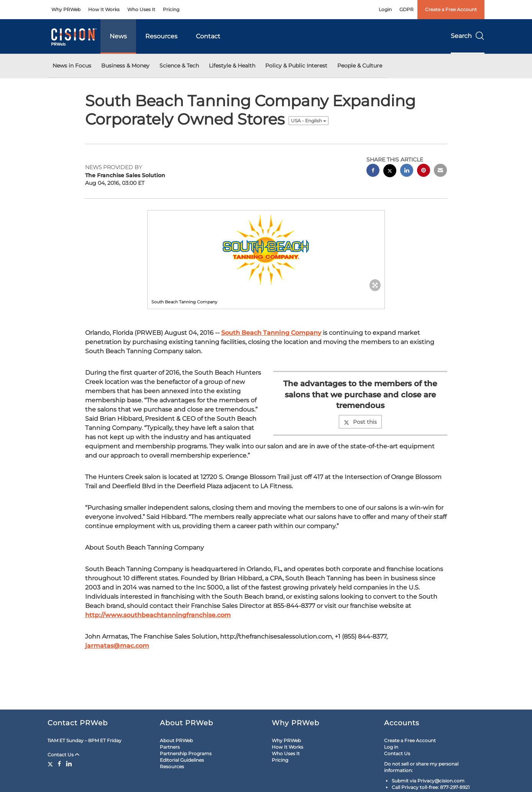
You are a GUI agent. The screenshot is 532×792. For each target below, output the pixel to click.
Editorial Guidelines (182, 760)
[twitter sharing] (390, 172)
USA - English (309, 121)
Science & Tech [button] (179, 66)
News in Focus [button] (72, 66)
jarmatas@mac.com (117, 646)
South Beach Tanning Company (271, 333)
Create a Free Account (451, 9)
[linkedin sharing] (407, 171)
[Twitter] (51, 764)
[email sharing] (440, 171)
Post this (360, 422)
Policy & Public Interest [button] (296, 66)
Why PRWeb (66, 9)
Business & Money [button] (125, 66)
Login (385, 9)
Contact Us (63, 755)
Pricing (171, 9)
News (118, 36)
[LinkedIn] (69, 764)
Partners (170, 747)
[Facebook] (59, 764)
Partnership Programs (186, 753)
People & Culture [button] (360, 66)
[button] (266, 249)
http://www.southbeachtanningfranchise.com (158, 615)
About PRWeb (176, 740)
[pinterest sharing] (424, 171)
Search (468, 36)
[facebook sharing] (373, 171)
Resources (161, 36)
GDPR (406, 9)
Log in (391, 747)
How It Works (104, 9)
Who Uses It (141, 9)
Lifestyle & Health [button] (232, 66)
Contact (208, 36)
